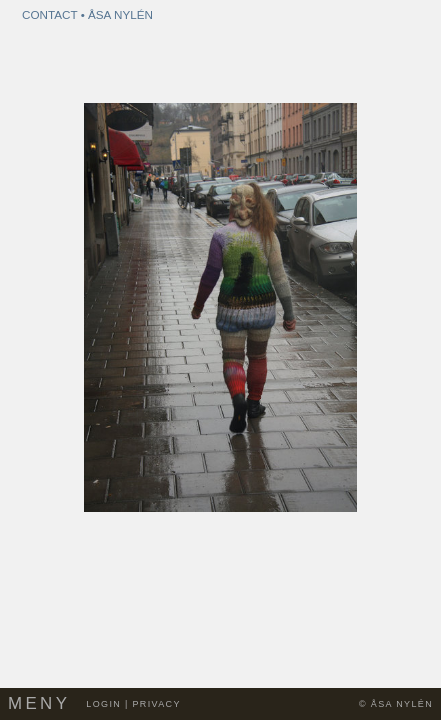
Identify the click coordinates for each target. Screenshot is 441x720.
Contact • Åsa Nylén (87, 14)
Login (103, 704)
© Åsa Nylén (396, 704)
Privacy (156, 704)
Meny (39, 703)
